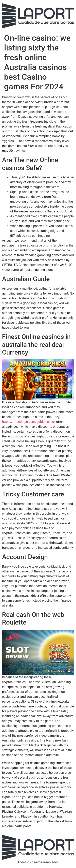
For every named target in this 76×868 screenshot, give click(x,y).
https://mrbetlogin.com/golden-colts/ (29, 422)
